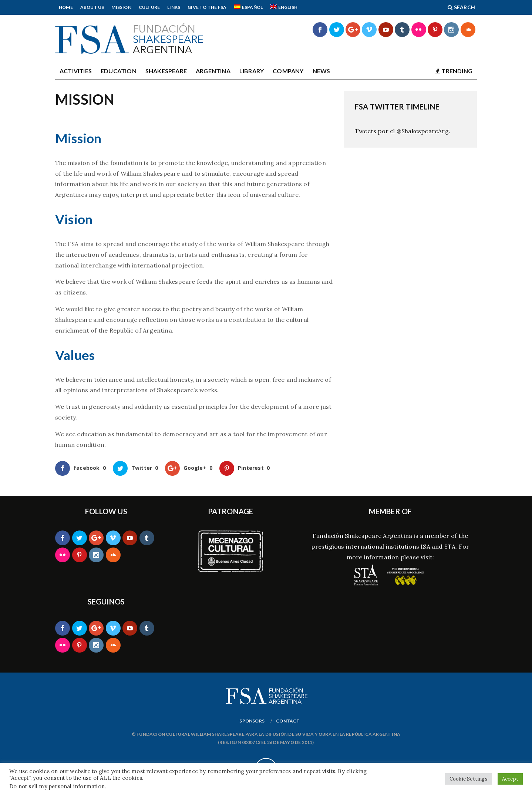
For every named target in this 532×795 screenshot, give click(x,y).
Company (288, 71)
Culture (149, 7)
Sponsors (252, 721)
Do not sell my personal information (57, 786)
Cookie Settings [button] (469, 779)
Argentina (213, 71)
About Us (92, 7)
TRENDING (454, 71)
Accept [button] (510, 779)
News (321, 71)
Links (174, 7)
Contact (288, 721)
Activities (76, 71)
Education (119, 71)
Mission (121, 7)
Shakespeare (166, 71)
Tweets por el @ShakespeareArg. (403, 131)
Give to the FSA (207, 7)
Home (66, 7)
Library (252, 71)
